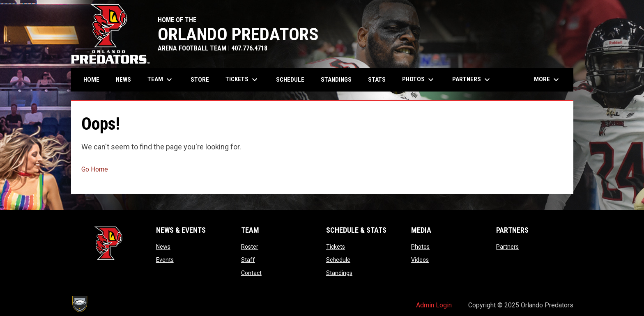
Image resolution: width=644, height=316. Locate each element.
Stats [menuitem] (380, 79)
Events (165, 260)
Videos (420, 260)
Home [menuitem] (91, 80)
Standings (339, 273)
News (163, 247)
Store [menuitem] (200, 80)
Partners (507, 247)
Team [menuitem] (161, 80)
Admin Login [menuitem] (434, 305)
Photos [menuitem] (419, 80)
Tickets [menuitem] (243, 80)
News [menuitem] (123, 80)
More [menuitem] (547, 80)
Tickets (336, 247)
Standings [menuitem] (336, 80)
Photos (420, 247)
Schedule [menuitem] (290, 80)
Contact (251, 273)
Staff (248, 260)
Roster (250, 247)
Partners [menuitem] (472, 80)
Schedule (338, 260)
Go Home (95, 169)
